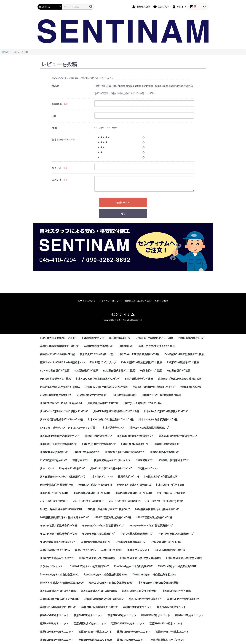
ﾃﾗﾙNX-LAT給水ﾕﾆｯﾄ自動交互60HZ (133, 566)
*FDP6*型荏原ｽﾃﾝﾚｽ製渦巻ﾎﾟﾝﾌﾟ (58, 542)
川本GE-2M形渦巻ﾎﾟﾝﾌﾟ (87, 452)
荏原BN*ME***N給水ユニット (172, 632)
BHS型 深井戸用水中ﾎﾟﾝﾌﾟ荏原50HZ (61, 509)
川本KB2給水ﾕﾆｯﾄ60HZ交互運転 (58, 591)
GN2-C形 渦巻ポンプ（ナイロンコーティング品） (69, 428)
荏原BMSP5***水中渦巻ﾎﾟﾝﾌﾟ (183, 599)
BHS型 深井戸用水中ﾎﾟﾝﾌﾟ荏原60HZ (109, 509)
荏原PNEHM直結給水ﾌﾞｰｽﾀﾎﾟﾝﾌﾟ (58, 607)
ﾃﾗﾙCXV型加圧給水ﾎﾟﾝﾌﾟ (54, 460)
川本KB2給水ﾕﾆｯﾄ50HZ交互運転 (184, 558)
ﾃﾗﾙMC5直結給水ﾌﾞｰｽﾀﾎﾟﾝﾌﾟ (171, 550)
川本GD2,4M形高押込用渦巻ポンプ (60, 436)
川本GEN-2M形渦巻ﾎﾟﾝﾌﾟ (54, 452)
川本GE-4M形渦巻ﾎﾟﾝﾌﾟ (167, 444)
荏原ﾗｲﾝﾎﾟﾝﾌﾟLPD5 (85, 550)
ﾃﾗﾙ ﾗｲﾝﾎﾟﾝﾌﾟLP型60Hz (54, 501)
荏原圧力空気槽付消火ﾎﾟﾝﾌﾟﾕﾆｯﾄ (157, 346)
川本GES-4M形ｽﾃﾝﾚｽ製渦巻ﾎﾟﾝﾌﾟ (135, 436)
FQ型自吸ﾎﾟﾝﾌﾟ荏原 (151, 371)
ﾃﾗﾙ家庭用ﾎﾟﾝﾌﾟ (145, 460)
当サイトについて (87, 301)
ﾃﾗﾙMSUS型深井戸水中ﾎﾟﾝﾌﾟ (56, 395)
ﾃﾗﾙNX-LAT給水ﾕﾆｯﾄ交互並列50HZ (177, 566)
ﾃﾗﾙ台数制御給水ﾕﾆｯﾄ (125, 395)
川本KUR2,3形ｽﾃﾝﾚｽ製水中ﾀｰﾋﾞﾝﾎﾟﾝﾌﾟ (111, 469)
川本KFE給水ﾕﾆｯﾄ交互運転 (176, 591)
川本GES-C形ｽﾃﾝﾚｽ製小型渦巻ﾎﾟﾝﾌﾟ (125, 452)
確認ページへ (123, 203)
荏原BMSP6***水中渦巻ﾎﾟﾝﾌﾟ (145, 599)
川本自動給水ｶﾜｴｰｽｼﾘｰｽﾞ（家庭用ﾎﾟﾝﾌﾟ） (63, 477)
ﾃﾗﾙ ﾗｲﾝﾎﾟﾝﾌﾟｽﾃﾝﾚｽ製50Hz (88, 501)
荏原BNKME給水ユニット (122, 615)
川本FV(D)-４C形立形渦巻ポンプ (58, 444)
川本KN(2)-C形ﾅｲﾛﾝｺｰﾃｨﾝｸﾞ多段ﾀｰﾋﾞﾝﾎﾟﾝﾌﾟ (64, 411)
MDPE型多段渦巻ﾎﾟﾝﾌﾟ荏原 (55, 379)
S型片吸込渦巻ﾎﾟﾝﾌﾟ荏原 (139, 379)
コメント (57, 180)
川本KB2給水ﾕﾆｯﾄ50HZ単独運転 (97, 558)
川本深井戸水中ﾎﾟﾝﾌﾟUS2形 (103, 403)
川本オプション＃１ (138, 550)
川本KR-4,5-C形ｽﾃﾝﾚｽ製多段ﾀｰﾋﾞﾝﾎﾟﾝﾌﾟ (166, 411)
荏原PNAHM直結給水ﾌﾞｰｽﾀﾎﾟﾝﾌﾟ (100, 607)
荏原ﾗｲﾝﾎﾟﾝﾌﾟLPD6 (112, 550)
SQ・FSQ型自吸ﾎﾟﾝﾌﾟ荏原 (55, 371)
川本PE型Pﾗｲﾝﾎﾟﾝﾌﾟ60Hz (170, 485)
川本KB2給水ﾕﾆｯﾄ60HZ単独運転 (99, 591)
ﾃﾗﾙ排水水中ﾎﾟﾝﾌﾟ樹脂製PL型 (161, 477)
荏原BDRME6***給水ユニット (57, 640)
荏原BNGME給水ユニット (156, 615)
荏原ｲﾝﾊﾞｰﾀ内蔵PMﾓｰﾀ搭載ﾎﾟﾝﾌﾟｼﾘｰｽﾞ (154, 387)
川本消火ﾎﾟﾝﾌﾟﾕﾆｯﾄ (102, 477)
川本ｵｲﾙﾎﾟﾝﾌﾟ (126, 346)
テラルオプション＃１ (53, 566)
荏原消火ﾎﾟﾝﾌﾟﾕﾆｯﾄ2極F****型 (97, 354)
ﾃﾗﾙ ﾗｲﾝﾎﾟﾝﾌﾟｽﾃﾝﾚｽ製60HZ (124, 501)
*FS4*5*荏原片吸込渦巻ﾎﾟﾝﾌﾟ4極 (113, 517)
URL (54, 116)
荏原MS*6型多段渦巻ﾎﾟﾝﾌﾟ (131, 542)
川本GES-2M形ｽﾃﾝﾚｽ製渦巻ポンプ (178, 436)
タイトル (57, 168)
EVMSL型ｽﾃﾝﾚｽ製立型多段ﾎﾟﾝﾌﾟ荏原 (142, 362)
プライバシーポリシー (110, 301)
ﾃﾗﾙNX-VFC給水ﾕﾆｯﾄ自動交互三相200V (62, 583)
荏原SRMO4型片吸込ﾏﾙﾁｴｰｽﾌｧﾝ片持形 (106, 387)
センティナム (123, 314)
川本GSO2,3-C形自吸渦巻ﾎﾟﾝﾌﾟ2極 (158, 420)
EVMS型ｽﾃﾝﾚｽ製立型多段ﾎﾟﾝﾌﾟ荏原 (184, 354)
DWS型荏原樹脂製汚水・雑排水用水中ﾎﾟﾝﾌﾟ (65, 517)
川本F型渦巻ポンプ (114, 428)
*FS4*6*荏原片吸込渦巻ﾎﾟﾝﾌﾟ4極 (59, 526)
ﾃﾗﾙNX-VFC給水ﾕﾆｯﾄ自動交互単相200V (111, 583)
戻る (123, 214)
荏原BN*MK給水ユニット (131, 640)
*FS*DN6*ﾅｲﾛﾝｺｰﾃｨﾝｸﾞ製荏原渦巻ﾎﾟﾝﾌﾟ (152, 526)
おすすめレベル (61, 140)
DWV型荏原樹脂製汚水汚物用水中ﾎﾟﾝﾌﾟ (157, 509)
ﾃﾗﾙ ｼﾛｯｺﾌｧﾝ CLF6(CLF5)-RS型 (164, 501)
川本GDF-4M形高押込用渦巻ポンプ (149, 428)
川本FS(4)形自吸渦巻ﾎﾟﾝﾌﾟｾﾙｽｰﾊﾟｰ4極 (61, 420)
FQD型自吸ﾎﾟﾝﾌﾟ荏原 (178, 371)
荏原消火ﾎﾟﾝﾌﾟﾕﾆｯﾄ (128, 477)
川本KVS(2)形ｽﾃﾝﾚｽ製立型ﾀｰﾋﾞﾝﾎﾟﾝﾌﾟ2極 (111, 420)
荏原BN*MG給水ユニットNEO (95, 640)
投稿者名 (57, 104)
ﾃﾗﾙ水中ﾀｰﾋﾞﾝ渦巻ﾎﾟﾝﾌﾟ (72, 469)
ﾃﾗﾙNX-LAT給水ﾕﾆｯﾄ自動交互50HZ (59, 575)
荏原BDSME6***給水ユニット (128, 624)
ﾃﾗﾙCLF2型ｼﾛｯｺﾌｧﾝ (191, 387)
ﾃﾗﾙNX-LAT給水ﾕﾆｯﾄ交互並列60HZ (90, 566)
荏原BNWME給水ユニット (171, 607)
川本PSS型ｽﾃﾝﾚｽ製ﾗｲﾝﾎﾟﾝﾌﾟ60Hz (92, 493)
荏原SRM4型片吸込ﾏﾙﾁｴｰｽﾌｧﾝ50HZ (60, 599)
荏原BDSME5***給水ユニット (166, 624)
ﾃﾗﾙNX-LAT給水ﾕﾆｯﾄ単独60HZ (134, 485)
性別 (54, 128)
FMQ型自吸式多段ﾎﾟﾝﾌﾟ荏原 (119, 371)
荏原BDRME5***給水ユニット (134, 632)
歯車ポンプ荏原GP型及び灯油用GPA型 (180, 379)
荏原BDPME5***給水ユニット (57, 632)
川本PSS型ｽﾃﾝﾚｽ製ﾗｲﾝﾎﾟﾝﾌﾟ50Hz (134, 493)
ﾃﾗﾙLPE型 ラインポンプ (103, 362)
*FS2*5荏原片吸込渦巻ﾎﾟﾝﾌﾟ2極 (154, 517)
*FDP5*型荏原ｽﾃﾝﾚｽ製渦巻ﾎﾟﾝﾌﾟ (177, 534)
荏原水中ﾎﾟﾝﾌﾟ (81, 460)
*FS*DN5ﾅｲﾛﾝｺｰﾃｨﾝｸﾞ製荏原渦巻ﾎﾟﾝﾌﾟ (103, 526)
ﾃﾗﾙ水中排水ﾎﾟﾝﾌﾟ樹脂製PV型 (57, 485)
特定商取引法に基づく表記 (138, 301)
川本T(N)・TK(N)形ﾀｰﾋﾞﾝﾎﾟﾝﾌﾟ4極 (142, 403)
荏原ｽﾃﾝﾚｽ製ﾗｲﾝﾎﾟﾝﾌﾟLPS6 (55, 550)
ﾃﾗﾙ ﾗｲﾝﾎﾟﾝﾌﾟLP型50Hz (171, 493)
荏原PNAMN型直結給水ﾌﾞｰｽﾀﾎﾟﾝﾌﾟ (60, 346)
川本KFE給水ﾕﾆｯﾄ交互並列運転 (139, 591)
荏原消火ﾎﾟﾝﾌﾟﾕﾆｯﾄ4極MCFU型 (57, 354)
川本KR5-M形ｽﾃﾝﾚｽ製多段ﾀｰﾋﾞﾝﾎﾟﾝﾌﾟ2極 (116, 411)
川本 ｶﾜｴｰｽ (47, 469)
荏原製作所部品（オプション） (168, 640)
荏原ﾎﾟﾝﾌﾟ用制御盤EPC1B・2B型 (155, 338)
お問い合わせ (162, 301)
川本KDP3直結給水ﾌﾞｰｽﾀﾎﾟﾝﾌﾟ (57, 558)
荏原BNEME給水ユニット (54, 624)
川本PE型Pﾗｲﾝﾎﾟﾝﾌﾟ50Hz (54, 493)
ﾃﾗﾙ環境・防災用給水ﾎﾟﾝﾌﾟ (174, 460)
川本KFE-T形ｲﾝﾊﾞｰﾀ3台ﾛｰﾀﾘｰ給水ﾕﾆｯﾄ (61, 403)
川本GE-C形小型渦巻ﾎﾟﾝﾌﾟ (165, 452)
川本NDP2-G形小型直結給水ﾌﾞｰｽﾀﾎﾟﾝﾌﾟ (98, 379)
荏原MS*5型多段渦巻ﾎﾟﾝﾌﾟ (96, 542)
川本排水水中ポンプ (93, 338)
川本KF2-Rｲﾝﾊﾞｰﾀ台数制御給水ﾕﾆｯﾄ (161, 395)
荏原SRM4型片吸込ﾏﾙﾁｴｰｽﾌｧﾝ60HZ (104, 599)
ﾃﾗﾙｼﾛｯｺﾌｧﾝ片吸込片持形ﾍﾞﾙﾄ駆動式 (60, 387)
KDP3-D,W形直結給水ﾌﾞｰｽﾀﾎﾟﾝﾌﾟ (58, 338)
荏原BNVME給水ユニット (54, 615)
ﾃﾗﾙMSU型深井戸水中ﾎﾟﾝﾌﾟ (92, 395)
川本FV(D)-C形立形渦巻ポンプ (99, 444)
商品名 (56, 86)
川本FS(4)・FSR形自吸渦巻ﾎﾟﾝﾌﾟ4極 (139, 354)
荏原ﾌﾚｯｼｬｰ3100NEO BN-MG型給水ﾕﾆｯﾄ (62, 362)
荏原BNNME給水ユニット (88, 615)
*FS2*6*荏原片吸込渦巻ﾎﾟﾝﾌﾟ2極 (59, 534)
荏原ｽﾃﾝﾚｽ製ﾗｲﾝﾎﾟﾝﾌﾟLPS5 (166, 542)
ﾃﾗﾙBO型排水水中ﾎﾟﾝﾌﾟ (191, 338)
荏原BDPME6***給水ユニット (95, 632)
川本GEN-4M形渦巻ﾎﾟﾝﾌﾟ (135, 444)
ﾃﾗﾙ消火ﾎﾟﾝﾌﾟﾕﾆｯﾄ (147, 469)
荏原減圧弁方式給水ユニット (90, 624)
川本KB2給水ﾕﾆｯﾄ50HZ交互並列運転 (140, 558)
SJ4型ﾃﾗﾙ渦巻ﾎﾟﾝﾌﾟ (120, 338)
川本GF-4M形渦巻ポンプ (98, 436)
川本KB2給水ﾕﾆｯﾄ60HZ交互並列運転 (158, 583)
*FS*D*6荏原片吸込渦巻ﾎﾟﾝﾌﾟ (137, 534)
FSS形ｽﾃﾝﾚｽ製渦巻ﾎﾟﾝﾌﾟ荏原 (183, 362)
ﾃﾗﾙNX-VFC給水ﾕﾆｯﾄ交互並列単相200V (154, 575)
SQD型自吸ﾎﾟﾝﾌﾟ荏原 (86, 371)
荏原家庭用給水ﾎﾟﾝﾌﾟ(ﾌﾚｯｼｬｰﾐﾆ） (112, 460)
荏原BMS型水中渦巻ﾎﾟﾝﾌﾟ (99, 346)
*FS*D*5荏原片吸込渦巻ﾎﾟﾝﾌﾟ (99, 534)
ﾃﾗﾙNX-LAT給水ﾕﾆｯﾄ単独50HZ (95, 485)
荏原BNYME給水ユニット (137, 607)
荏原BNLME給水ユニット (189, 615)
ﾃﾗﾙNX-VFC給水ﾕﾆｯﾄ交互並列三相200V (106, 575)
